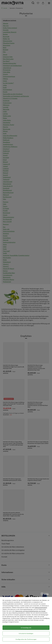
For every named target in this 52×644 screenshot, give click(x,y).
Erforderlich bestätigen (26, 633)
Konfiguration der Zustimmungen (26, 639)
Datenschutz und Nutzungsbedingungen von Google (30, 611)
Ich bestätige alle (26, 628)
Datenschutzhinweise (41, 608)
